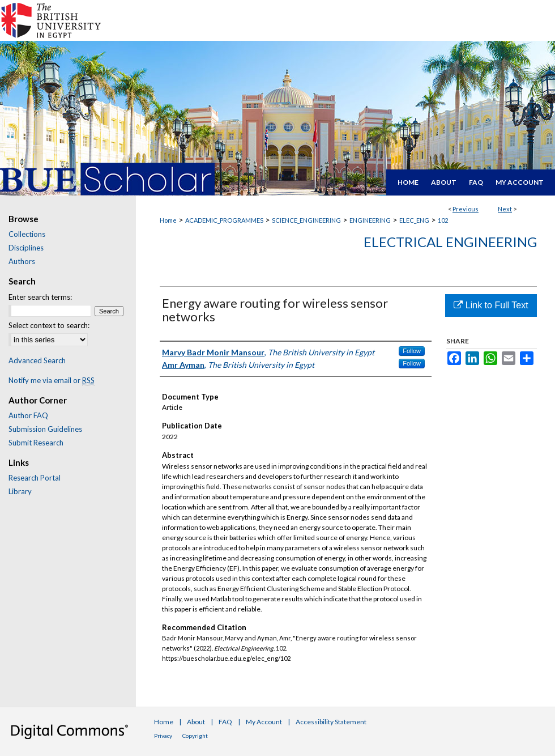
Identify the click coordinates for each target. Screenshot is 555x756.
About (196, 722)
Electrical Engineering (450, 242)
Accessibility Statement (331, 722)
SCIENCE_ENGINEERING (306, 220)
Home (168, 220)
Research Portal (35, 478)
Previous (466, 209)
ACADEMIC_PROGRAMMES (224, 220)
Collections (27, 234)
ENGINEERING (370, 220)
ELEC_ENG (414, 220)
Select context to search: (49, 325)
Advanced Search (37, 360)
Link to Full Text (491, 305)
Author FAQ (28, 415)
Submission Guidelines (45, 429)
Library (20, 491)
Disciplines (26, 248)
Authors (22, 261)
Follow (412, 351)
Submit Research (36, 443)
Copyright (195, 736)
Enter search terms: (40, 297)
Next (505, 209)
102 (443, 220)
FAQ (225, 722)
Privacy (163, 736)
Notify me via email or (52, 380)
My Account (264, 722)
